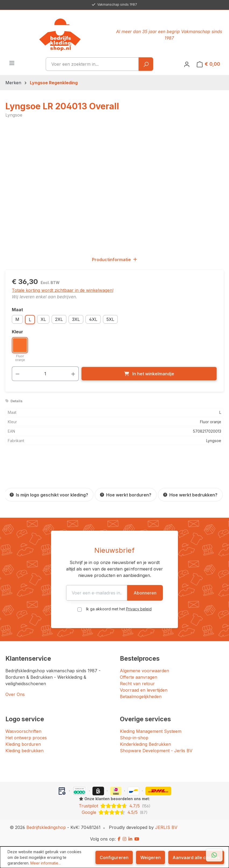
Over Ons (15, 694)
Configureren (114, 857)
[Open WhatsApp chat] (214, 855)
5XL (110, 319)
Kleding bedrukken (24, 751)
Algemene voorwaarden (144, 671)
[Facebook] (119, 839)
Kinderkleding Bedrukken (145, 744)
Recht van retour (137, 684)
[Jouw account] (187, 64)
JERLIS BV (166, 827)
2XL (59, 319)
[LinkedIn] (130, 839)
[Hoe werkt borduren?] (126, 495)
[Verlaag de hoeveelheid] (17, 374)
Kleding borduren (23, 744)
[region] (114, 187)
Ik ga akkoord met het (119, 609)
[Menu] (12, 63)
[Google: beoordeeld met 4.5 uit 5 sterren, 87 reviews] (114, 812)
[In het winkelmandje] (149, 374)
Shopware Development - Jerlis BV (156, 751)
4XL (93, 319)
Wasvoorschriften (23, 731)
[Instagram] (124, 839)
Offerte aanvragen (139, 677)
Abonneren (150, 593)
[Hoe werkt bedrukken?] (190, 495)
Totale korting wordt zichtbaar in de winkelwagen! (63, 290)
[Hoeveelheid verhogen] (73, 374)
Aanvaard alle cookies (196, 857)
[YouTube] (137, 839)
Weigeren (151, 857)
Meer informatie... (46, 863)
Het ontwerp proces (26, 738)
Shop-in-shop (134, 738)
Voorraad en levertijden (144, 690)
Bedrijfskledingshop (46, 827)
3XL (76, 319)
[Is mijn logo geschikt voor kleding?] (49, 495)
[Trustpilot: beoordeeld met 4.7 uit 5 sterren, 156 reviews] (114, 806)
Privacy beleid (139, 609)
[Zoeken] (146, 64)
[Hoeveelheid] (45, 374)
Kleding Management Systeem (151, 731)
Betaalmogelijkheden (141, 696)
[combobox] (92, 64)
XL (43, 319)
